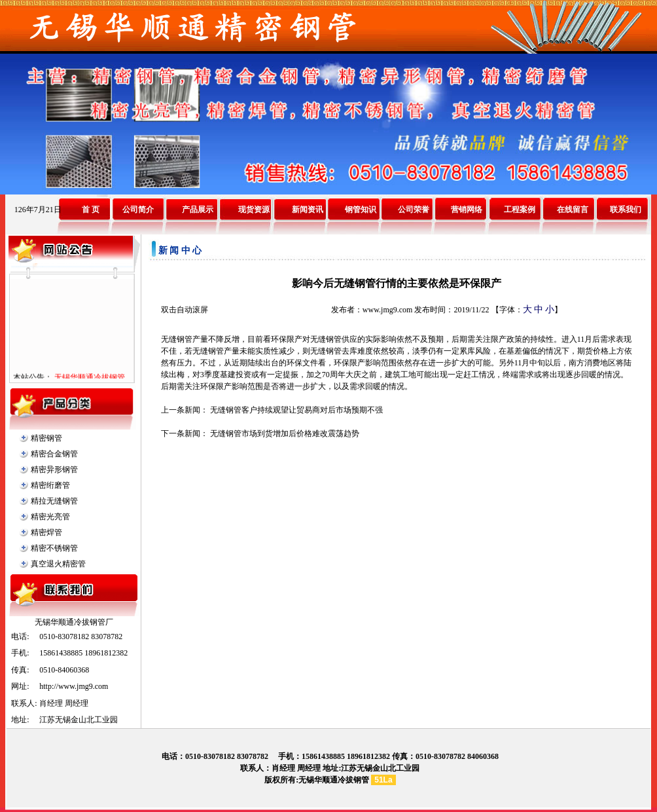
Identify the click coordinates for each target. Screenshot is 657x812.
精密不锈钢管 (54, 548)
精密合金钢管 (54, 454)
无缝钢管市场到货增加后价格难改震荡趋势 (285, 434)
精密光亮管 (50, 517)
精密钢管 (46, 438)
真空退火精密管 (58, 564)
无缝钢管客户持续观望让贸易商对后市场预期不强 (296, 410)
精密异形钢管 (54, 470)
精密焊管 (46, 532)
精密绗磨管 (50, 485)
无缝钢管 (177, 339)
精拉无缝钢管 (54, 501)
